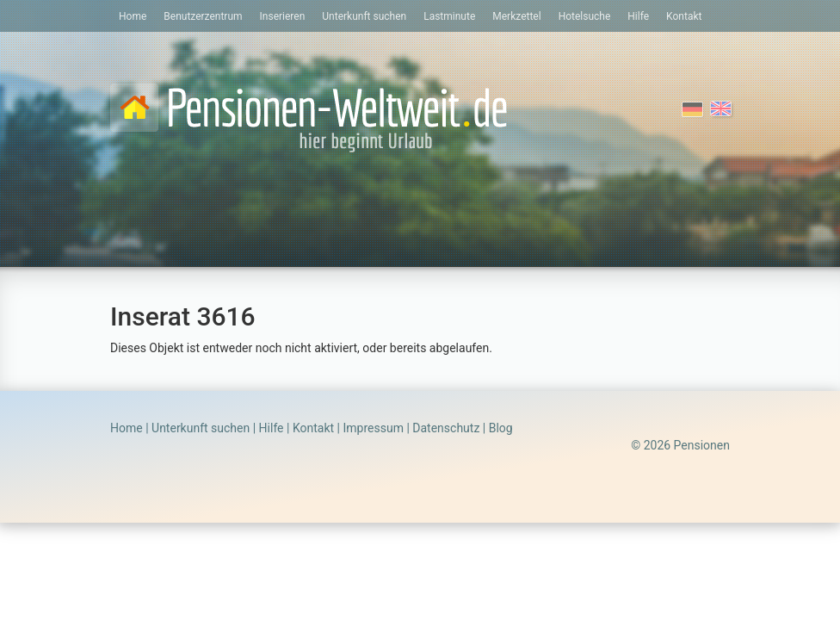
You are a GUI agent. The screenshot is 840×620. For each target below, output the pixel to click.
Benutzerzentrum (203, 16)
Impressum (373, 428)
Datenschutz (446, 428)
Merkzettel (516, 16)
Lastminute (449, 16)
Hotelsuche (585, 16)
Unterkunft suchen (364, 16)
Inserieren (283, 16)
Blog (501, 428)
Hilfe (638, 16)
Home (133, 16)
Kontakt (684, 16)
